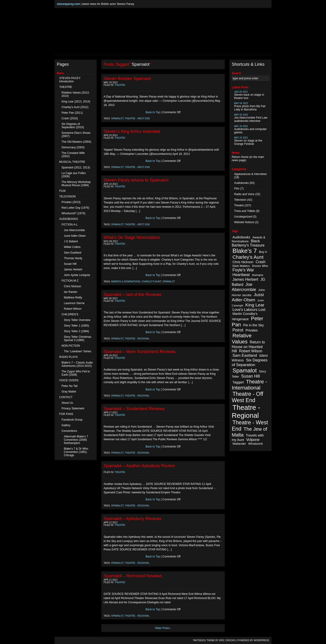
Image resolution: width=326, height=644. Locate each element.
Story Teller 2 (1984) (76, 331)
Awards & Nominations (126, 282)
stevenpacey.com (68, 4)
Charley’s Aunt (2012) (75, 107)
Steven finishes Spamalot (127, 79)
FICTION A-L (70, 225)
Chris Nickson (72, 286)
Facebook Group (72, 420)
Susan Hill (70, 264)
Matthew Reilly (73, 298)
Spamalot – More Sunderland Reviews (139, 352)
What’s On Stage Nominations (132, 237)
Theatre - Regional (137, 339)
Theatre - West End (137, 118)
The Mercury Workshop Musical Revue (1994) (76, 184)
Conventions (69, 431)
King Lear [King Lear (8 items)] (255, 305)
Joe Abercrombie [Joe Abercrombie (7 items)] (244, 287)
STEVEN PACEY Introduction (70, 80)
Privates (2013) (71, 202)
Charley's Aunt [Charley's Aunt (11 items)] (248, 257)
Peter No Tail (69, 386)
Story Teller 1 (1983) (76, 326)
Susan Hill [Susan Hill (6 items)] (250, 376)
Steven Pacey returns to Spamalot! (136, 180)
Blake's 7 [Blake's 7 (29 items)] (245, 251)
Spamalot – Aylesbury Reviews (132, 519)
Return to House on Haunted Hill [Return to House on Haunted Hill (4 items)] (248, 347)
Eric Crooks (227, 640)
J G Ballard (71, 241)
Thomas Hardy (73, 258)
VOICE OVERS (69, 380)
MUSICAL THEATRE (72, 162)
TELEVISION (67, 196)
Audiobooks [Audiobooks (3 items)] (241, 237)
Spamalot (117, 118)
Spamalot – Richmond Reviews (133, 576)
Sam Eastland (73, 253)
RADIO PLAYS (68, 357)
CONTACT (66, 397)
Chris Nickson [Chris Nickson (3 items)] (243, 262)
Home (245, 157)
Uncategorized (243, 217)
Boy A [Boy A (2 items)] (263, 252)
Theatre (120, 85)
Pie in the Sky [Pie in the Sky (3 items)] (253, 325)
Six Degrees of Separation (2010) (73, 126)
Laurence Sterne (74, 303)
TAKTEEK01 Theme (204, 640)
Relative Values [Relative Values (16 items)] (242, 339)
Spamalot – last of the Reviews (132, 295)
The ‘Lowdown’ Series (78, 351)
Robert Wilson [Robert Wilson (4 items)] (251, 351)
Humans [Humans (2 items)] (257, 275)
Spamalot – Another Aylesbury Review (139, 466)
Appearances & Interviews (250, 174)
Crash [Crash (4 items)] (261, 262)
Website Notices (244, 222)
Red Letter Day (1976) (75, 208)
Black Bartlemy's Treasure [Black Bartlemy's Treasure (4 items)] (248, 243)
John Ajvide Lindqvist (77, 275)
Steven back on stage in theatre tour (249, 95)
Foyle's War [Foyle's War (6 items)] (243, 270)
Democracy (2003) (73, 147)
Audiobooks (241, 183)
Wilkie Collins (72, 247)
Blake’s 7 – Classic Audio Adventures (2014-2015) (77, 364)
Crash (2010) (70, 118)
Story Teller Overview (77, 320)
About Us (67, 403)
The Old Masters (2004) (76, 142)
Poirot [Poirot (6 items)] (238, 330)
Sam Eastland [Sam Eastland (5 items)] (245, 355)
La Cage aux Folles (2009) (74, 175)
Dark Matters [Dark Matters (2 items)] (241, 266)
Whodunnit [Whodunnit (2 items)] (255, 444)
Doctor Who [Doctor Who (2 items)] (260, 266)
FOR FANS (66, 414)
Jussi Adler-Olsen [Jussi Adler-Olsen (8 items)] (248, 297)
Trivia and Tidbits (245, 211)
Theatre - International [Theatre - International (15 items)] (249, 385)
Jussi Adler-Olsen (75, 236)
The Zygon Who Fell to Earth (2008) (76, 373)
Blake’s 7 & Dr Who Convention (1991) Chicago (76, 452)
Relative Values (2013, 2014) (76, 94)
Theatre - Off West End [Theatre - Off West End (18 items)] (247, 397)
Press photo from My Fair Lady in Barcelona (250, 107)
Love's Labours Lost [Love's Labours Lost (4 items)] (249, 310)
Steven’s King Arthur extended (132, 131)
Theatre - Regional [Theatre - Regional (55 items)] (246, 411)
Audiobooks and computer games (250, 129)
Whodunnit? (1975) (73, 213)
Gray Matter (69, 392)
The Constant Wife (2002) (73, 155)
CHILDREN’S (70, 314)
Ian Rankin (71, 292)
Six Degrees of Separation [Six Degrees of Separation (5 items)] (250, 362)
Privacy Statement (73, 408)
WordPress (261, 640)
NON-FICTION (71, 346)
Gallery (66, 425)
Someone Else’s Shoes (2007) (76, 135)
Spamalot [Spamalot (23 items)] (245, 370)
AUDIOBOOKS (69, 219)
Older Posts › (163, 628)
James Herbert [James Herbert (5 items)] (245, 279)
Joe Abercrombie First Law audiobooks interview (251, 118)
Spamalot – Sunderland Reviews (134, 409)
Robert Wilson (73, 309)
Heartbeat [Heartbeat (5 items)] (241, 275)
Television (240, 200)
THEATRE (66, 87)
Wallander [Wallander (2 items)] (239, 444)
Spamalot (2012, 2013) (76, 167)
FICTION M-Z (70, 281)
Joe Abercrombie (74, 230)
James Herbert (73, 269)
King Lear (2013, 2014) (76, 102)
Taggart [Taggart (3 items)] (238, 382)
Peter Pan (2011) (72, 113)
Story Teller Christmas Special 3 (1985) (78, 338)
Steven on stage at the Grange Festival (248, 141)
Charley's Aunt (151, 282)
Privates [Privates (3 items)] (252, 330)
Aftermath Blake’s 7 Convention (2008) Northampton (76, 440)
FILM (62, 191)
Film (237, 189)
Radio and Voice (244, 194)
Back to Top (153, 112)
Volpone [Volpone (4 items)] (253, 440)
